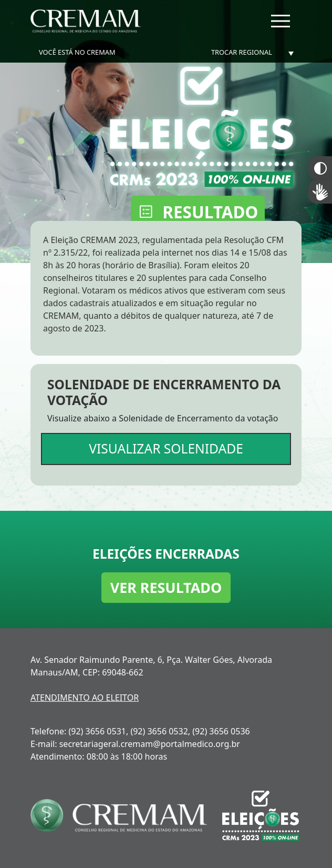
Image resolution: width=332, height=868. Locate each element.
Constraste (320, 168)
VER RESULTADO (166, 587)
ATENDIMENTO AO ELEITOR (85, 698)
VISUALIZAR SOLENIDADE (166, 448)
